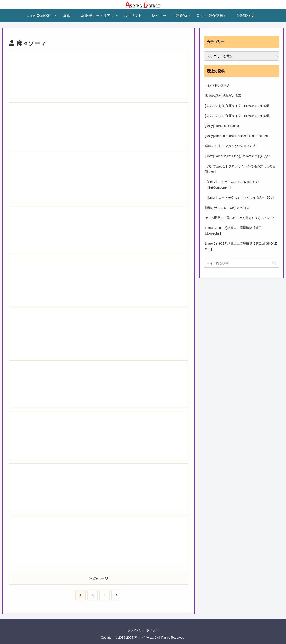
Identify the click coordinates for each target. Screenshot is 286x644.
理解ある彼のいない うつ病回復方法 (230, 146)
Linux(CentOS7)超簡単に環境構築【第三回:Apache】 (233, 231)
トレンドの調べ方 (217, 85)
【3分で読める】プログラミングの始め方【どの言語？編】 (240, 169)
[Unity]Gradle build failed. (222, 126)
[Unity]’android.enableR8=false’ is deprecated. (237, 136)
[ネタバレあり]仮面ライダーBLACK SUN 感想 (237, 106)
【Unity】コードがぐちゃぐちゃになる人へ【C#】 (240, 197)
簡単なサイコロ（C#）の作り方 (227, 208)
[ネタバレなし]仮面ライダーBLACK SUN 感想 (237, 116)
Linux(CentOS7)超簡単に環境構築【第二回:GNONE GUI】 (241, 246)
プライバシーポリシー (143, 630)
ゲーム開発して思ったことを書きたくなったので (239, 218)
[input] (242, 263)
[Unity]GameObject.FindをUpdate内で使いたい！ (239, 156)
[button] (274, 263)
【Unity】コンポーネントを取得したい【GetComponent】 (232, 185)
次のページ (99, 579)
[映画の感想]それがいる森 (223, 96)
